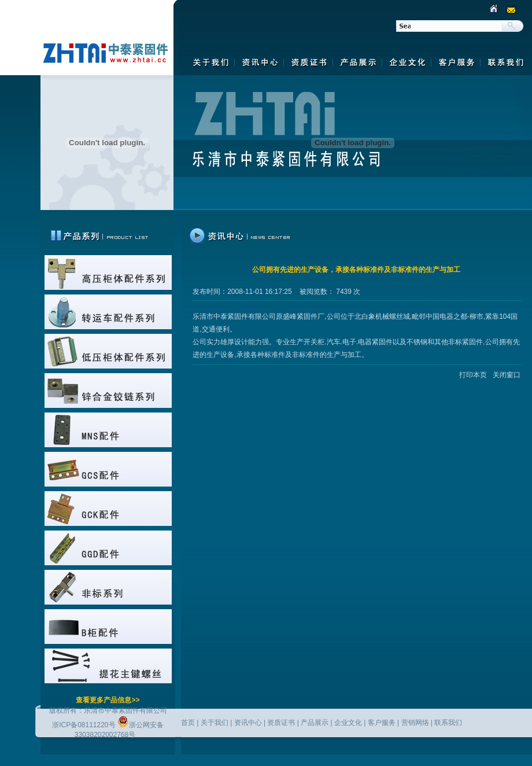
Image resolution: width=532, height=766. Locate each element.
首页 (188, 723)
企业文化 (348, 723)
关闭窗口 (507, 375)
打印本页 (472, 375)
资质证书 (281, 723)
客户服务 (382, 723)
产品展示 (315, 723)
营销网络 (415, 723)
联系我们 (448, 723)
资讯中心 (248, 723)
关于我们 (215, 723)
